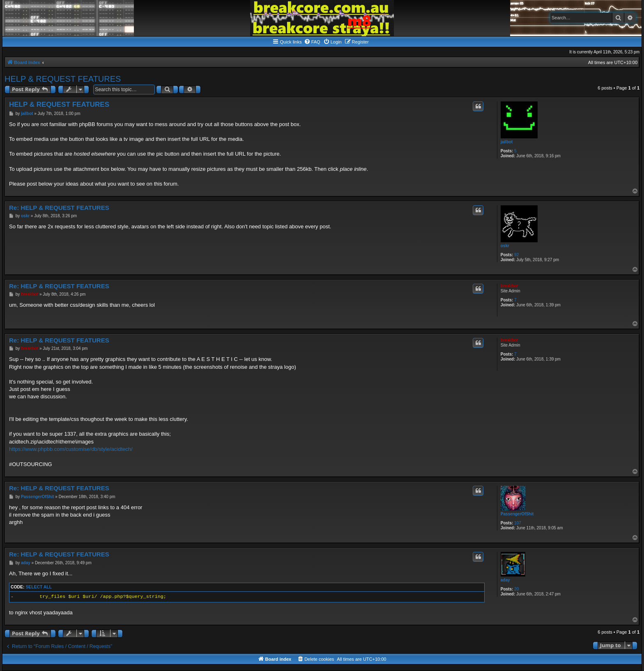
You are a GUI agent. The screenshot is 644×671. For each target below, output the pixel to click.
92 (516, 255)
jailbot (507, 142)
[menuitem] (312, 42)
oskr (505, 246)
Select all (39, 587)
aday (505, 580)
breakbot (509, 286)
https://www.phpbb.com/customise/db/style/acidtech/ (71, 449)
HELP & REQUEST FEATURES (63, 79)
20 (516, 589)
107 (518, 523)
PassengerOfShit (517, 514)
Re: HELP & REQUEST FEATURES (59, 208)
